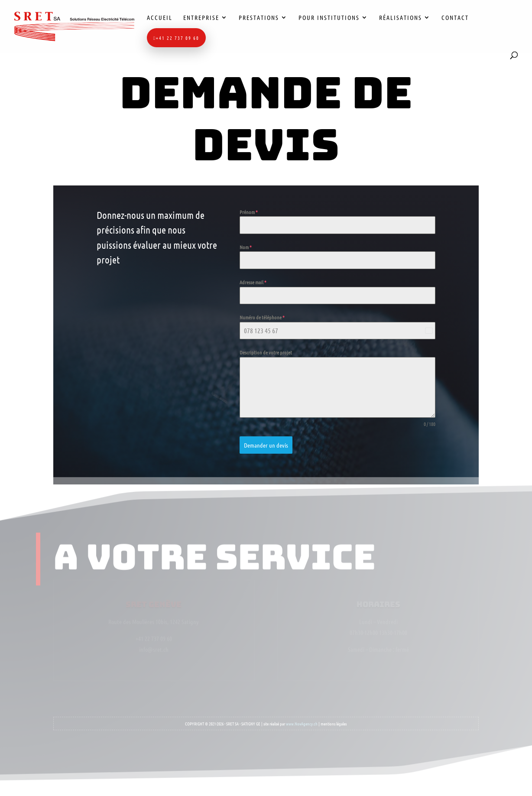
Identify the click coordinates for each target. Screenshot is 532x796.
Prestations (259, 18)
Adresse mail (253, 282)
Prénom (249, 212)
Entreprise (201, 18)
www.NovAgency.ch (302, 720)
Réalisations (401, 18)
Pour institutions (329, 18)
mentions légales (334, 720)
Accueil (160, 18)
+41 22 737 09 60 (176, 38)
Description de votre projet (266, 353)
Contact (455, 18)
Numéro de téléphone (262, 317)
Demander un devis (266, 445)
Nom (246, 247)
